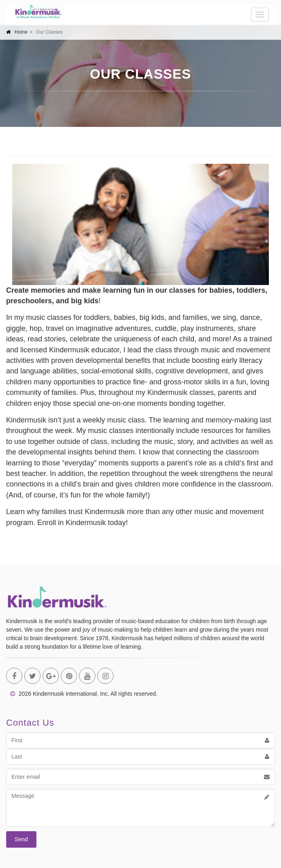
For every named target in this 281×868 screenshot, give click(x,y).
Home (21, 32)
